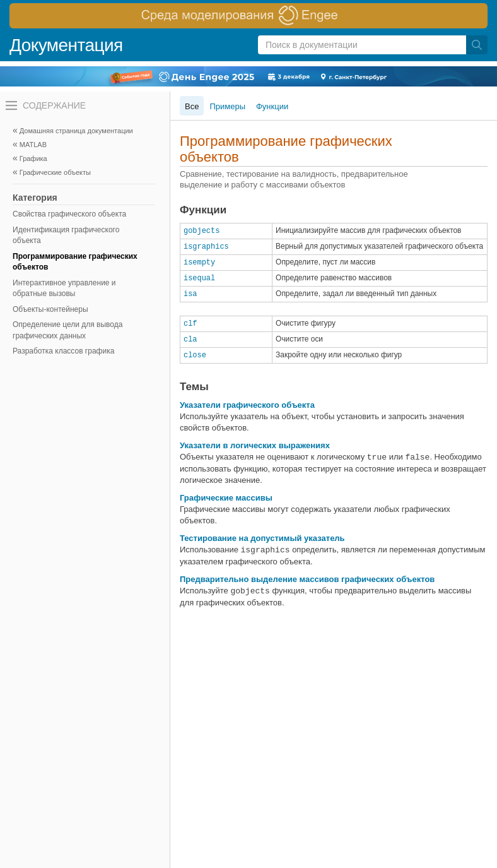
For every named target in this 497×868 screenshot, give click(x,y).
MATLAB (33, 145)
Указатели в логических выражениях (255, 445)
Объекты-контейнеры (50, 309)
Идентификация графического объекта (66, 235)
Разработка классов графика (63, 351)
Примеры (227, 106)
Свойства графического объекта (69, 214)
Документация (66, 45)
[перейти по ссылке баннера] (248, 16)
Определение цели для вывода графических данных (67, 330)
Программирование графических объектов (75, 262)
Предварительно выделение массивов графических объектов (307, 579)
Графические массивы (226, 498)
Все (192, 106)
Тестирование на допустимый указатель (262, 538)
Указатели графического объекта (247, 405)
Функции (272, 106)
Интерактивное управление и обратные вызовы (64, 288)
